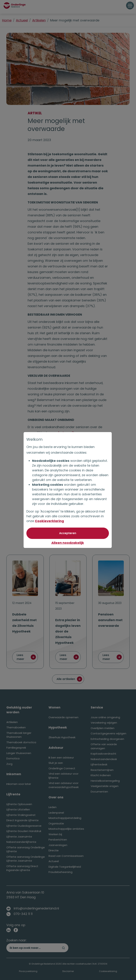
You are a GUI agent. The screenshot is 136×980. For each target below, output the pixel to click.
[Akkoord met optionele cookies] (68, 533)
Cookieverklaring (50, 521)
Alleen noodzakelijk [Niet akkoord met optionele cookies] (68, 543)
